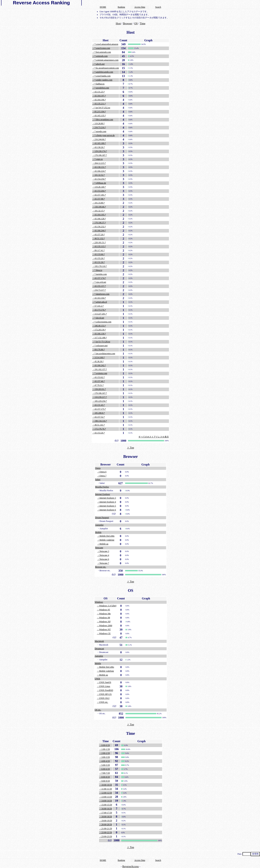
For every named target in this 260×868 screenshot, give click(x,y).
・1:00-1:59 (104, 749)
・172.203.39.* (99, 330)
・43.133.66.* (99, 254)
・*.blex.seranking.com (103, 120)
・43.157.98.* (99, 199)
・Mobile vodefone (105, 671)
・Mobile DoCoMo (106, 536)
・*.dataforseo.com (101, 294)
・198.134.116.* (100, 421)
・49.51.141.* (99, 425)
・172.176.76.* (99, 429)
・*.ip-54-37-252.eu (101, 108)
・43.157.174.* (99, 278)
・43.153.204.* (99, 191)
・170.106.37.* (99, 223)
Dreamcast (99, 649)
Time (143, 23)
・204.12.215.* (99, 163)
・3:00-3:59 (104, 757)
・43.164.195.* (99, 215)
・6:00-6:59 (104, 769)
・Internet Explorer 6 (107, 510)
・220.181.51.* (99, 242)
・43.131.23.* (99, 92)
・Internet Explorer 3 (107, 498)
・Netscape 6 (103, 559)
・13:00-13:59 (106, 797)
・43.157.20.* (99, 235)
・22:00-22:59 (106, 832)
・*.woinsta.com (100, 373)
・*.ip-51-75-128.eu (101, 342)
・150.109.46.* (99, 207)
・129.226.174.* (100, 151)
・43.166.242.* (99, 365)
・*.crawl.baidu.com (101, 76)
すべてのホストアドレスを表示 (154, 437)
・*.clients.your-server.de (103, 135)
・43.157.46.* (99, 381)
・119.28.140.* (99, 187)
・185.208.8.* (99, 413)
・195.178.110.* (100, 266)
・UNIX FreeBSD (105, 690)
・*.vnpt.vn (97, 159)
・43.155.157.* (99, 286)
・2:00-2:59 (104, 753)
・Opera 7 (102, 476)
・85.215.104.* (99, 112)
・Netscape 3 (103, 551)
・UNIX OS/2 (103, 698)
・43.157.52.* (99, 417)
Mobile (98, 532)
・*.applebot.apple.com (103, 72)
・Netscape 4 (103, 555)
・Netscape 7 (103, 563)
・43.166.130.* (99, 334)
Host (118, 23)
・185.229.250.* (100, 401)
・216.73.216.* (99, 127)
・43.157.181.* (99, 195)
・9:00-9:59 (104, 781)
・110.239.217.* (100, 397)
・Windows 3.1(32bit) (107, 606)
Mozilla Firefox (102, 487)
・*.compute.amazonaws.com (105, 60)
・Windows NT (104, 630)
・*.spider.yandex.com (102, 80)
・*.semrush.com (100, 56)
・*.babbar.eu (98, 84)
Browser (128, 23)
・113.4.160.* (99, 357)
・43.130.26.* (99, 147)
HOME (103, 7)
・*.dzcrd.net (98, 318)
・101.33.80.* (99, 203)
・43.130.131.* (99, 167)
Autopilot (99, 525)
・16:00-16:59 (106, 809)
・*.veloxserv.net (100, 346)
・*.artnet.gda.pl (100, 302)
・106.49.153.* (99, 326)
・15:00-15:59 (106, 805)
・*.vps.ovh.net (99, 282)
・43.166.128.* (99, 219)
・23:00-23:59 (106, 836)
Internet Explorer (103, 494)
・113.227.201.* (100, 314)
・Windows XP (104, 622)
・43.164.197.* (99, 96)
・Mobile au (103, 544)
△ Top (131, 448)
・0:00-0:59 (104, 745)
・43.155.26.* (99, 258)
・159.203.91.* (99, 389)
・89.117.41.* (99, 250)
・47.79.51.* (98, 385)
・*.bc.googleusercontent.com (106, 68)
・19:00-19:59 (106, 821)
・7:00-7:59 (104, 773)
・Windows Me (104, 614)
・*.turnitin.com (100, 274)
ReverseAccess (131, 866)
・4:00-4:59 (104, 761)
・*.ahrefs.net (98, 64)
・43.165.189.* (99, 143)
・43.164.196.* (99, 100)
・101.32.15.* (99, 211)
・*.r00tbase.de (99, 183)
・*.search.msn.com (101, 48)
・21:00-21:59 (106, 829)
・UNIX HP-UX (104, 694)
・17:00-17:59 (106, 813)
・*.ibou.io (97, 270)
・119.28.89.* (99, 123)
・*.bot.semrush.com (102, 52)
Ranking (121, 7)
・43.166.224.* (99, 171)
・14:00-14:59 (106, 801)
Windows (99, 602)
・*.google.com (99, 131)
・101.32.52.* (99, 175)
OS (136, 23)
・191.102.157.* (100, 369)
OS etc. (98, 710)
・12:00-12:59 (106, 793)
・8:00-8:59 (104, 777)
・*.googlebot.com (101, 88)
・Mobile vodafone (106, 540)
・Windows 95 (103, 610)
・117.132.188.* (100, 338)
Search (158, 7)
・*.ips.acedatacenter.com (104, 354)
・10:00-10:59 (106, 785)
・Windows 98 (103, 618)
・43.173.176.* (99, 310)
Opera (98, 468)
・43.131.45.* (99, 405)
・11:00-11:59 (105, 789)
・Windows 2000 (104, 626)
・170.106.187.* (100, 155)
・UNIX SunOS (104, 682)
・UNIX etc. (102, 702)
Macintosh (99, 641)
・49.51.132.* (99, 238)
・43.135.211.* (99, 104)
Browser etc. (101, 567)
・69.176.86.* (99, 350)
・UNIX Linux (103, 686)
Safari (98, 480)
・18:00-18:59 (106, 817)
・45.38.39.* (98, 361)
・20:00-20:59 (106, 825)
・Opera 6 (102, 472)
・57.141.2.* (98, 306)
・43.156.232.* (99, 227)
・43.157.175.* (99, 409)
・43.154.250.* (99, 179)
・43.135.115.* (99, 246)
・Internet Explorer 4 (107, 502)
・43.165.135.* (99, 116)
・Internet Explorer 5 (107, 506)
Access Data (140, 7)
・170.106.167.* (100, 393)
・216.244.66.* (99, 139)
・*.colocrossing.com (102, 322)
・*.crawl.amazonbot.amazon (105, 44)
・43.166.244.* (99, 231)
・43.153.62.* (99, 377)
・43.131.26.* (99, 262)
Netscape (99, 548)
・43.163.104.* (99, 298)
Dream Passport (102, 518)
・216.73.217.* (99, 290)
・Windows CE (104, 633)
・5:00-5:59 (104, 765)
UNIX (97, 679)
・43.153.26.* (99, 433)
